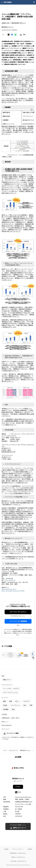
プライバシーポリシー (18, 849)
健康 (11, 701)
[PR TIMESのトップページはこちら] (8, 2)
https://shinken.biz (10, 580)
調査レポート (7, 680)
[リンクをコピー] (24, 35)
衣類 (31, 705)
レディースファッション (10, 693)
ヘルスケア (26, 701)
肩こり (17, 701)
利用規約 (30, 849)
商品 (13, 709)
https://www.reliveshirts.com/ (23, 797)
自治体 (5, 705)
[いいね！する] (3, 35)
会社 (25, 705)
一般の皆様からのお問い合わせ (18, 861)
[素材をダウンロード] (21, 35)
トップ (5, 750)
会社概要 (6, 849)
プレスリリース (13, 750)
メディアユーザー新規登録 (18, 621)
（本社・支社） (15, 718)
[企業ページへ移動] (18, 768)
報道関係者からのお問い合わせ (18, 853)
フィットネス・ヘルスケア (11, 689)
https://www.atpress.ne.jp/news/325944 (13, 591)
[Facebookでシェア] (12, 35)
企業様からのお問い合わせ (18, 857)
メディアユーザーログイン (18, 612)
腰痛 (4, 701)
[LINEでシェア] (15, 35)
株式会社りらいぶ (25, 750)
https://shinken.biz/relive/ (9, 589)
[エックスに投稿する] (9, 35)
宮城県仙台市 (6, 718)
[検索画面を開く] (34, 2)
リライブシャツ (15, 705)
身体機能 (6, 709)
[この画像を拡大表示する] (8, 655)
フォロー (18, 787)
